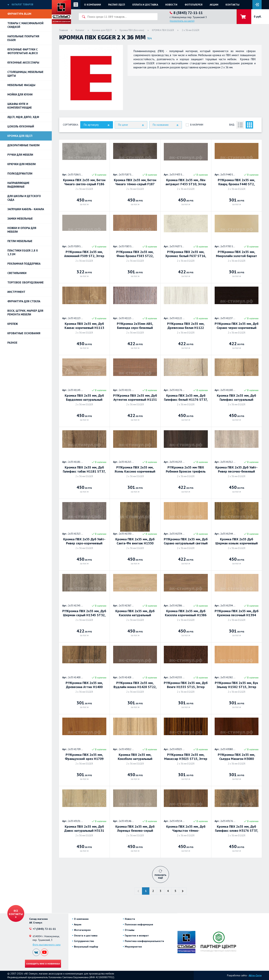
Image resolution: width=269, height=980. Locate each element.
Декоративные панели (23, 145)
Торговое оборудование (26, 282)
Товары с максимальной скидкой (25, 25)
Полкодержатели (20, 173)
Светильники (17, 273)
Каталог (80, 30)
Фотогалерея (194, 5)
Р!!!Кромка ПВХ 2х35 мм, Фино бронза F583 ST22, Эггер (135, 254)
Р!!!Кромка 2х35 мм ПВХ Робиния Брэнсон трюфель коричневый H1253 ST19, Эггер (186, 469)
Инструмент (16, 292)
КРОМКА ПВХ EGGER (163, 30)
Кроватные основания (24, 333)
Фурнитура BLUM (19, 14)
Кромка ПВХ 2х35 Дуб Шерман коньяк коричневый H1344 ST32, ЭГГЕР (237, 541)
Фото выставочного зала (46, 945)
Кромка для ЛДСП (20, 136)
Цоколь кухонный (21, 126)
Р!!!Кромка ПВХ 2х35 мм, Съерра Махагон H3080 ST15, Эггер (236, 757)
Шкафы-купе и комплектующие (20, 106)
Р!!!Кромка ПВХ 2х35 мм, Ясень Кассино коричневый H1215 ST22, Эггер (135, 469)
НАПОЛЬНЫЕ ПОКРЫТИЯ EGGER (23, 38)
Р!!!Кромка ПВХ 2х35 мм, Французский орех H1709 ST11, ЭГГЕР (84, 757)
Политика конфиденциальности (144, 941)
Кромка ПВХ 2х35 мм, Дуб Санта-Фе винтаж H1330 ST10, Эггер (135, 541)
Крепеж (13, 324)
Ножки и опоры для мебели (22, 230)
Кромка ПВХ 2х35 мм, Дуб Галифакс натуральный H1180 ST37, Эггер (236, 398)
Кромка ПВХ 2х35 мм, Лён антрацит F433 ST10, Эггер (186, 182)
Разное (12, 343)
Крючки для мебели (22, 164)
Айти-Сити (255, 975)
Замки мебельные (20, 219)
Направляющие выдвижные (18, 185)
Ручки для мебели (20, 155)
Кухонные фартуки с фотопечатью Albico (23, 51)
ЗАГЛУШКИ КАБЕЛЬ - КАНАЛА (26, 209)
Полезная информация (139, 924)
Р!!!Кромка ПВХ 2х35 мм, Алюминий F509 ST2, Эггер (84, 254)
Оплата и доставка (145, 5)
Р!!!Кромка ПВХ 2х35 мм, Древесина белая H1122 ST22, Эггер (186, 326)
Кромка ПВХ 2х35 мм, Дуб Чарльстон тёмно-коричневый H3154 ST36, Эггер (186, 829)
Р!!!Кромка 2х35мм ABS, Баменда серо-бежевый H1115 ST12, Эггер (135, 326)
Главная (64, 30)
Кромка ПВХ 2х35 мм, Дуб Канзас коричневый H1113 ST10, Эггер (84, 326)
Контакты (232, 5)
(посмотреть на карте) (182, 21)
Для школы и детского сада (24, 198)
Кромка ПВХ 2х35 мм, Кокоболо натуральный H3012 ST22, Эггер (135, 757)
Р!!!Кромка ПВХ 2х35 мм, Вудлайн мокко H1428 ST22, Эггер (135, 685)
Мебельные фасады (21, 85)
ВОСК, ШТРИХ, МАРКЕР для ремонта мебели (25, 313)
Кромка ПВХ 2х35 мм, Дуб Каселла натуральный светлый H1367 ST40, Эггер (135, 613)
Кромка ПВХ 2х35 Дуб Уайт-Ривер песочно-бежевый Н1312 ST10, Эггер (236, 469)
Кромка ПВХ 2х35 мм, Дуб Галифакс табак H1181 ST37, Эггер (84, 469)
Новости (171, 5)
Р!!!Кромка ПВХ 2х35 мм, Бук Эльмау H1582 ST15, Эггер (236, 685)
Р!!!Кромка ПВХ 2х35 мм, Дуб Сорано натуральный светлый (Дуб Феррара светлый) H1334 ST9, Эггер (186, 541)
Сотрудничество (84, 941)
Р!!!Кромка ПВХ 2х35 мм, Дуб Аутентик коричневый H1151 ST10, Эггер (135, 398)
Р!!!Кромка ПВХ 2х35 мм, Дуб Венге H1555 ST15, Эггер (186, 685)
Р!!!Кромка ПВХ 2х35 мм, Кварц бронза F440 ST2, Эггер (236, 182)
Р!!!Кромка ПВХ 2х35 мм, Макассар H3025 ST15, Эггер (186, 757)
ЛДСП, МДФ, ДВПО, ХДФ (23, 117)
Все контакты (16, 912)
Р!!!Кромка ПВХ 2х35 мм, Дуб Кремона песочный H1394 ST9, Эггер (237, 613)
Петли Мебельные (20, 241)
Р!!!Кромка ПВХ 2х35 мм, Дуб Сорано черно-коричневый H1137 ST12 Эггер (237, 326)
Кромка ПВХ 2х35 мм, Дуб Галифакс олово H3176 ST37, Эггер (237, 829)
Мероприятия (133, 947)
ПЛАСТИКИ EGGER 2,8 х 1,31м (23, 252)
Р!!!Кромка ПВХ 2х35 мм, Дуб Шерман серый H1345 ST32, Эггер (84, 613)
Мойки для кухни (20, 94)
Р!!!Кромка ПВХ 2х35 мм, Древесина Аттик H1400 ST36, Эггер (84, 685)
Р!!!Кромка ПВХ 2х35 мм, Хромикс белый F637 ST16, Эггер (186, 254)
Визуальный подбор (86, 947)
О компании (93, 5)
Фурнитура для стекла (24, 301)
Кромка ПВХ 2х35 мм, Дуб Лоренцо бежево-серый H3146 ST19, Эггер (135, 829)
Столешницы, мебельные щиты (25, 74)
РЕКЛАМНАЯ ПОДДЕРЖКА (24, 264)
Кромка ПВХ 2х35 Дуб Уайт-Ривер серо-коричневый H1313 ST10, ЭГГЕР (84, 541)
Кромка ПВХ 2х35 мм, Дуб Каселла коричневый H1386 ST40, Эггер (186, 613)
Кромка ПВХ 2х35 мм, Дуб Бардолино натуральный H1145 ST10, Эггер (84, 398)
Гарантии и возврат (137, 935)
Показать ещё (160, 876)
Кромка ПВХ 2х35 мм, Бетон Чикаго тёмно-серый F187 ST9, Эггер (135, 182)
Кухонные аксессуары (23, 63)
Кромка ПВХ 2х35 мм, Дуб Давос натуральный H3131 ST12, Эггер (84, 829)
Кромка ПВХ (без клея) (132, 30)
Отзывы (130, 930)
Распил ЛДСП (117, 5)
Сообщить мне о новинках (43, 964)
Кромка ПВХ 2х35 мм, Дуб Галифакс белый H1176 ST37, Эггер (186, 398)
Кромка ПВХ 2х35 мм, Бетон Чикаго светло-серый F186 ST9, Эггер (84, 182)
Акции (214, 5)
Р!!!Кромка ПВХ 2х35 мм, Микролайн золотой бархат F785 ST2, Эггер (236, 254)
